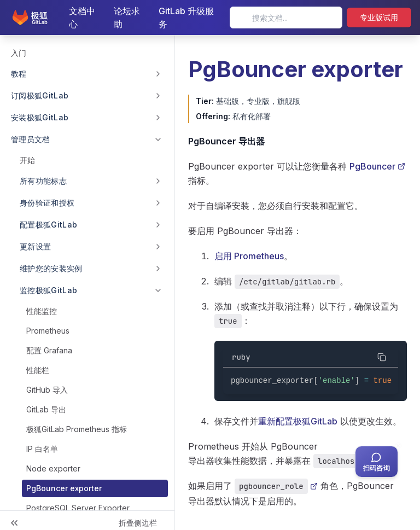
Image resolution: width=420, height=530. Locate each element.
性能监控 (42, 311)
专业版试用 (379, 17)
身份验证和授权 (47, 203)
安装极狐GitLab (40, 117)
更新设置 (35, 246)
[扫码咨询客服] (377, 462)
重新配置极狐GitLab (298, 421)
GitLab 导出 (46, 409)
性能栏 (38, 370)
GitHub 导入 (47, 390)
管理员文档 (31, 139)
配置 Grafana (49, 350)
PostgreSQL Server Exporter (78, 508)
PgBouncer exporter (64, 488)
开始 (27, 160)
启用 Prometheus (249, 256)
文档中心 (82, 18)
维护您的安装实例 (51, 268)
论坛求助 (127, 18)
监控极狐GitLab (49, 290)
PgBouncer (377, 166)
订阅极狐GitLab (40, 95)
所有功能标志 (43, 181)
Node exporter (53, 468)
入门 (19, 53)
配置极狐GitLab (49, 225)
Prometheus (48, 331)
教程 (19, 74)
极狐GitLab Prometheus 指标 (77, 429)
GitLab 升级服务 (186, 18)
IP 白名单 (42, 449)
